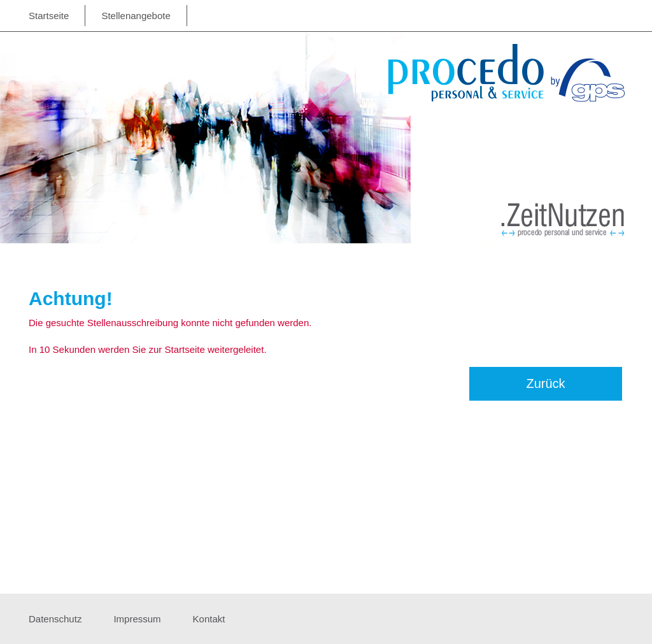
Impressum (137, 619)
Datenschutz (55, 619)
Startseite (49, 16)
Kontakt (209, 619)
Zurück (545, 383)
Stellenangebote (136, 16)
